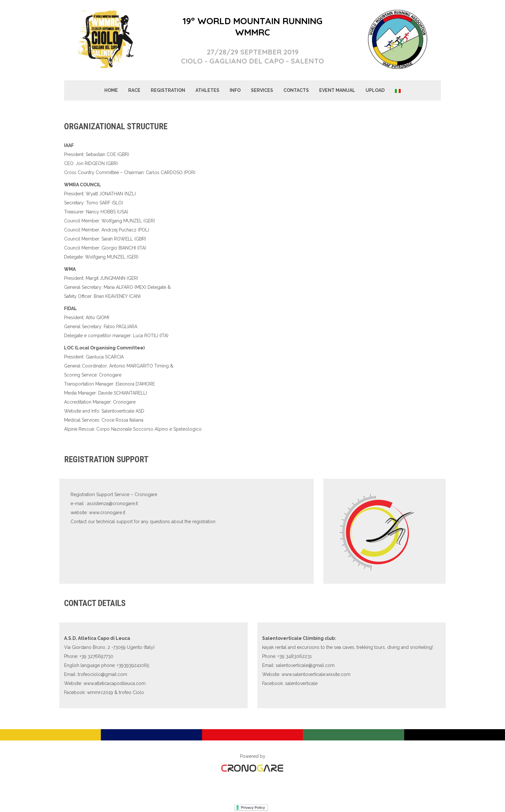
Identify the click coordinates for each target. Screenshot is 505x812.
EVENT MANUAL (337, 90)
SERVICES (262, 90)
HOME (111, 90)
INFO (235, 90)
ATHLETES (207, 90)
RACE (134, 90)
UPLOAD (375, 90)
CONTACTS (296, 90)
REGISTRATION (168, 90)
